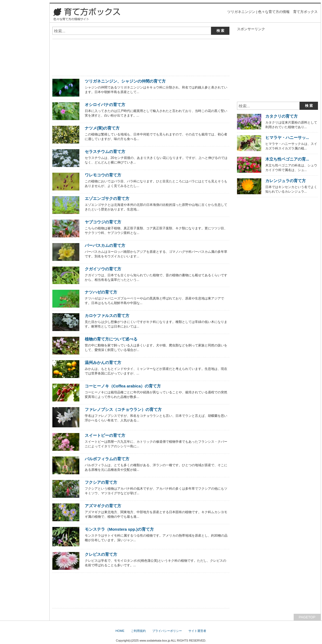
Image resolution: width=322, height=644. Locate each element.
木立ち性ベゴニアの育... (287, 159)
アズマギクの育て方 (103, 506)
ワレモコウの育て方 (103, 175)
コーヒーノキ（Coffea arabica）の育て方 (123, 386)
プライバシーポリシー (167, 631)
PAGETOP (307, 617)
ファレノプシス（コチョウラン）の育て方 (123, 409)
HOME (120, 631)
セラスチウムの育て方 (105, 151)
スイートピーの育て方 (105, 435)
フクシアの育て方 (101, 482)
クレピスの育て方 (101, 554)
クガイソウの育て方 (103, 269)
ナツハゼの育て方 (101, 292)
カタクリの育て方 (282, 116)
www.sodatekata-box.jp (155, 640)
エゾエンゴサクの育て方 (107, 198)
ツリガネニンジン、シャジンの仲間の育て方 (125, 81)
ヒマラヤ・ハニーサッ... (287, 137)
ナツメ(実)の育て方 (102, 128)
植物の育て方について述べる (111, 339)
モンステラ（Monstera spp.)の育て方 (119, 529)
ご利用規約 (138, 631)
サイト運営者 (197, 631)
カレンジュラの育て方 (286, 181)
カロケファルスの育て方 (107, 316)
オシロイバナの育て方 (105, 105)
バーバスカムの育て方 (105, 245)
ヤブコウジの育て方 (103, 222)
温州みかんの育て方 (103, 362)
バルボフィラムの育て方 (107, 459)
